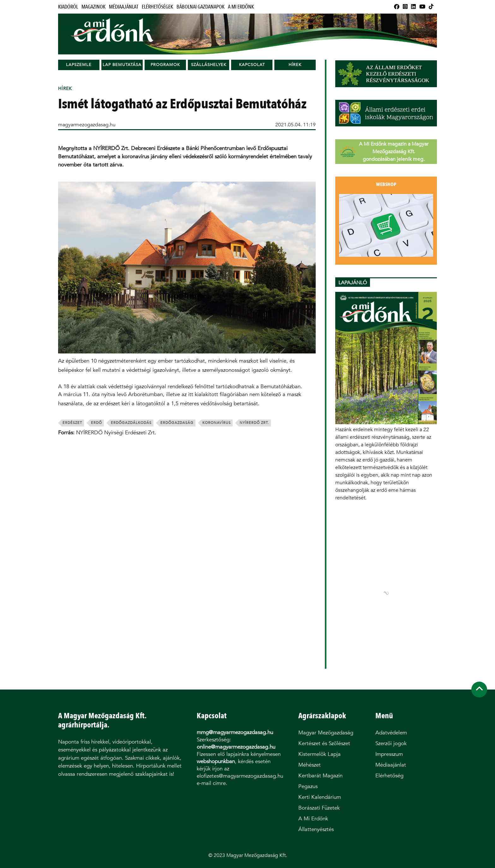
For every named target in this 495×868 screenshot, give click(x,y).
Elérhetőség (389, 776)
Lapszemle (79, 65)
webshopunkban (216, 761)
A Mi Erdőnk (241, 7)
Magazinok (93, 7)
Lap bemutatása (122, 65)
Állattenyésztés (316, 829)
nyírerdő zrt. (254, 423)
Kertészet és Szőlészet (324, 743)
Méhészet (310, 765)
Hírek (295, 65)
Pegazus (308, 786)
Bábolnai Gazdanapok (200, 7)
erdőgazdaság (177, 423)
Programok (165, 65)
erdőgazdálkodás (131, 423)
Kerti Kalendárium (320, 797)
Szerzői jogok (391, 743)
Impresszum (389, 754)
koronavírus (217, 423)
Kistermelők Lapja (319, 754)
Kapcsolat (252, 65)
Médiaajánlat (124, 7)
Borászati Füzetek (319, 808)
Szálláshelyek (209, 65)
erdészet (72, 423)
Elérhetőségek (157, 7)
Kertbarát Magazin (320, 776)
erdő (96, 423)
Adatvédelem (391, 733)
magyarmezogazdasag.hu (87, 125)
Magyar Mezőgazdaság (326, 733)
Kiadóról (68, 7)
